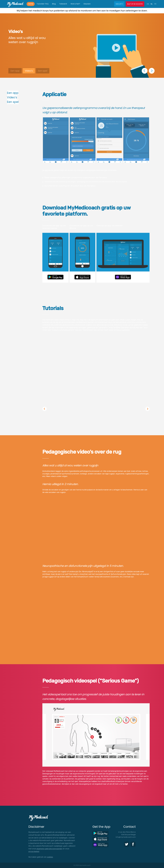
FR (155, 4)
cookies (50, 857)
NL (152, 4)
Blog (54, 4)
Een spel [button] (43, 71)
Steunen (87, 4)
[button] (145, 71)
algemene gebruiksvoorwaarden (49, 849)
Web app (119, 4)
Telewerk (63, 4)
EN (148, 4)
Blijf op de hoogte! (135, 4)
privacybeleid (34, 852)
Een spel (13, 102)
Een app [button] (15, 71)
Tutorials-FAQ (43, 4)
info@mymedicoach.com (126, 837)
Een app (13, 93)
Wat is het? (75, 4)
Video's (12, 97)
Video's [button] (29, 71)
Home (31, 4)
